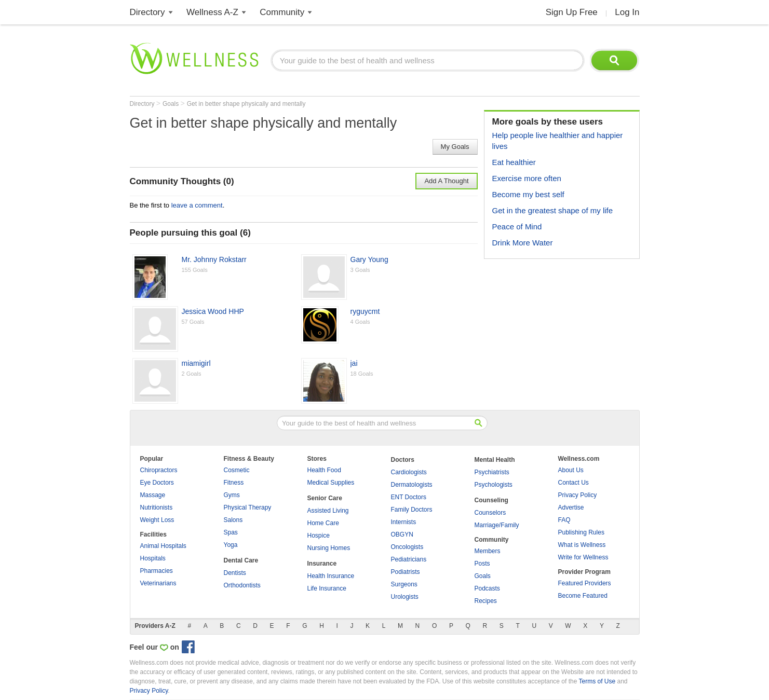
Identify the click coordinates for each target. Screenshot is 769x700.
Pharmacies (157, 571)
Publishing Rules (581, 532)
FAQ (564, 520)
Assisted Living (328, 511)
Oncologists (407, 547)
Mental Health (495, 460)
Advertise (571, 507)
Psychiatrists (492, 472)
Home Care (323, 523)
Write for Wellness (583, 557)
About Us (571, 470)
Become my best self (528, 194)
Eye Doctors (157, 483)
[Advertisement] (562, 332)
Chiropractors (159, 470)
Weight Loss (157, 520)
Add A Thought (446, 181)
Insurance (322, 564)
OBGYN (402, 534)
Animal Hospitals (163, 546)
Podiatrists (406, 572)
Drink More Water (523, 243)
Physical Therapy (248, 507)
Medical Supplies (331, 483)
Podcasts (487, 588)
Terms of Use (597, 681)
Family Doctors (412, 510)
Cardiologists (409, 472)
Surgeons (404, 584)
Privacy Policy (578, 495)
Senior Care (325, 498)
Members (488, 551)
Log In (627, 12)
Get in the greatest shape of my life (553, 210)
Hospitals (153, 558)
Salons (233, 520)
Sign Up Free (572, 12)
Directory (147, 12)
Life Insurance (327, 588)
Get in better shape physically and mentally (246, 104)
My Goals (455, 147)
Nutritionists (157, 507)
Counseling (491, 500)
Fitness (234, 483)
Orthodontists (242, 585)
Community (282, 12)
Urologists (405, 597)
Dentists (235, 573)
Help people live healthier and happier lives (558, 141)
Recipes (486, 601)
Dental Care (241, 560)
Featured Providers (585, 583)
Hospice (319, 536)
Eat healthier (514, 162)
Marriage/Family (497, 525)
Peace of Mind (517, 227)
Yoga (231, 545)
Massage (153, 495)
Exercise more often (527, 178)
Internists (404, 522)
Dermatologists (412, 485)
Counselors (490, 513)
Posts (482, 564)
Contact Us (574, 483)
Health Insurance (331, 576)
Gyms (232, 495)
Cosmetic (237, 470)
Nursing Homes (329, 548)
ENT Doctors (409, 497)
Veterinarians (158, 583)
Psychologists (494, 485)
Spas (231, 532)
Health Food (324, 470)
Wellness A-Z (212, 12)
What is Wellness (582, 545)
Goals (172, 104)
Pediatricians (409, 559)
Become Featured (583, 596)
